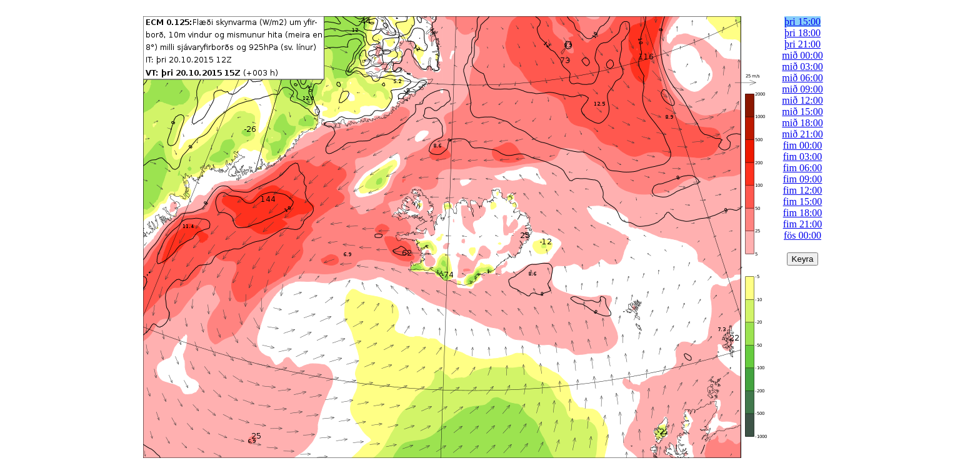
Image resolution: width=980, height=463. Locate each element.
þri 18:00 (802, 33)
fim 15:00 (803, 202)
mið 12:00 (802, 100)
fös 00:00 (802, 235)
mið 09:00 (802, 89)
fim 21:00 (803, 224)
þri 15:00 (802, 22)
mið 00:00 (802, 55)
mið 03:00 (802, 67)
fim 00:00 (803, 145)
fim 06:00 (803, 168)
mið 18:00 (802, 123)
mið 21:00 (802, 134)
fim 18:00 (803, 213)
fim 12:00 (803, 190)
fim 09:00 (803, 179)
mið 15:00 (802, 112)
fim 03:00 (803, 157)
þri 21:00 (802, 44)
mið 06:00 (802, 78)
